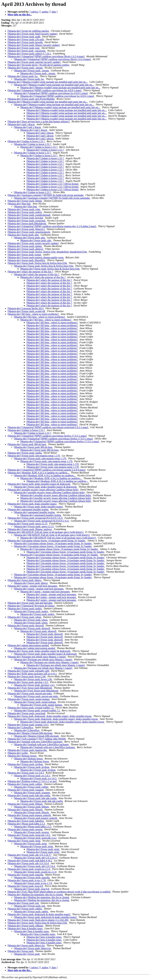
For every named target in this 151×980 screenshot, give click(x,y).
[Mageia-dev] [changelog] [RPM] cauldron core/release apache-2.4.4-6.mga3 (47, 470)
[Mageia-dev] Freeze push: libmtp (25, 201)
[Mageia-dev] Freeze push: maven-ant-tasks (30, 693)
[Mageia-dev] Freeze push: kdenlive (26, 821)
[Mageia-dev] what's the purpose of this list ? (31, 272)
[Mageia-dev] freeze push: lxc (23, 76)
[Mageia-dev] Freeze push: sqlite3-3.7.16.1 (30, 54)
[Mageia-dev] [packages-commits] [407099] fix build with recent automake (46, 195)
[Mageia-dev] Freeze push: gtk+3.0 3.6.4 (28, 863)
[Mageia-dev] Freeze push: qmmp (25, 246)
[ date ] (54, 12)
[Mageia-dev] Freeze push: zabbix (25, 909)
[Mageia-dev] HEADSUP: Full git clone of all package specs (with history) (46, 532)
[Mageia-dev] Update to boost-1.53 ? (26, 141)
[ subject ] (35, 12)
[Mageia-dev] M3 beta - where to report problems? (33, 314)
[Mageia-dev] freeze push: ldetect (25, 580)
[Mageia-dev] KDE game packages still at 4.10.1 (32, 674)
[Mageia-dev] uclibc (18, 753)
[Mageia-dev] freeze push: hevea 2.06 (27, 676)
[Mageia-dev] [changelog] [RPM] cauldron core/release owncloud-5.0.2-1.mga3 (48, 427)
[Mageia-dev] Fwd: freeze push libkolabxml (30, 688)
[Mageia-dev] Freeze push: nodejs (25, 212)
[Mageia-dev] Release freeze (22, 756)
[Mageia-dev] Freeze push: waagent (26, 790)
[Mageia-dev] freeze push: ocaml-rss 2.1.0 (29, 869)
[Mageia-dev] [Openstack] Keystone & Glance (31, 606)
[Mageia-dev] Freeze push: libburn (25, 804)
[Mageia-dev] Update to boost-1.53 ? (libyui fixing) (53, 184)
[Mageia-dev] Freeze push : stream (25, 68)
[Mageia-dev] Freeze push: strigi (24, 841)
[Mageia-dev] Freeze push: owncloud (27, 221)
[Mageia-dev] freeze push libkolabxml (27, 223)
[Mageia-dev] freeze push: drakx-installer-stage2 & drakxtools (39, 484)
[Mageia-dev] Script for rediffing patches (29, 31)
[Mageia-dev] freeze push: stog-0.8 (26, 886)
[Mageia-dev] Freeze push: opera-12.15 (28, 524)
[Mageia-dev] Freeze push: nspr (24, 48)
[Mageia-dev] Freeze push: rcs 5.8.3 (26, 773)
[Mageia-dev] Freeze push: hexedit (25, 42)
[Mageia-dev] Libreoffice (21, 727)
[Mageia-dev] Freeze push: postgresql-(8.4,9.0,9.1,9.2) (35, 518)
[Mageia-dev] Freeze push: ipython (26, 764)
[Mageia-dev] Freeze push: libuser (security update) (34, 45)
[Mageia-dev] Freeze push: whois (25, 617)
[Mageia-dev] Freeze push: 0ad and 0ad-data (30, 603)
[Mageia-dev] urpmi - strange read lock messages (33, 586)
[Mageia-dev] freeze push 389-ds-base (27, 444)
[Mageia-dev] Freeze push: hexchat (26, 218)
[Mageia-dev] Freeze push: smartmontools (29, 232)
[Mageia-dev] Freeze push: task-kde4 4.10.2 (30, 861)
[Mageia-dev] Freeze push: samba (25, 453)
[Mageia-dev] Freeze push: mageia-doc (28, 750)
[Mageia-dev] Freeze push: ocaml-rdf (27, 311)
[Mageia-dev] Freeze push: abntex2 (26, 249)
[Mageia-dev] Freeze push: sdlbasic (26, 926)
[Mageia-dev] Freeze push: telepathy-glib (29, 671)
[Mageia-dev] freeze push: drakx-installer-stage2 (32, 504)
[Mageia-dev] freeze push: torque (25, 255)
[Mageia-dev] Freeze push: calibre (25, 784)
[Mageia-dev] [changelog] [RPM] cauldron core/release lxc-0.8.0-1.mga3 (45, 90)
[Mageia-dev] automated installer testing (28, 509)
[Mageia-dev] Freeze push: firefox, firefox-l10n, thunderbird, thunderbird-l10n (47, 252)
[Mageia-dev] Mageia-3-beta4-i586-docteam (30, 733)
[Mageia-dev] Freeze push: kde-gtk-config (29, 795)
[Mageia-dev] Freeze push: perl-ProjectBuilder (31, 99)
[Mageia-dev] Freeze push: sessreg (25, 829)
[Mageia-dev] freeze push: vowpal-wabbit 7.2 (31, 708)
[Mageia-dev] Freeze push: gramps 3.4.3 (28, 725)
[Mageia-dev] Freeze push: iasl (23, 903)
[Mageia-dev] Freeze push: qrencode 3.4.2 (29, 835)
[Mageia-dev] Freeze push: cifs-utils (26, 39)
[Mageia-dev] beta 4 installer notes (25, 928)
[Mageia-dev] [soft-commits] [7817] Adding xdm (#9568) (37, 739)
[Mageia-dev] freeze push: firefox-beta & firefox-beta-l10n (38, 263)
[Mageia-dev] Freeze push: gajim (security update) (33, 243)
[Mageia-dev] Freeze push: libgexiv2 (26, 229)
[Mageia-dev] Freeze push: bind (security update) (33, 34)
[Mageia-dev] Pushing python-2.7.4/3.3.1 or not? (33, 781)
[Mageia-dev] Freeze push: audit (24, 37)
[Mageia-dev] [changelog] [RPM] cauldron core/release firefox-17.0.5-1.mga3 (47, 436)
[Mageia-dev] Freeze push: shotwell (26, 626)
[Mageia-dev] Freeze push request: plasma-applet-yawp (36, 257)
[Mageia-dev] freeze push (21, 951)
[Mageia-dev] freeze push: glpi (23, 235)
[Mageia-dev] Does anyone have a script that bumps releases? (39, 122)
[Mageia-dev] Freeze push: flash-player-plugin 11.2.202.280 (38, 920)
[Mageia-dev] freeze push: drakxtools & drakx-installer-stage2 (39, 914)
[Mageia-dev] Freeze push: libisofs (25, 810)
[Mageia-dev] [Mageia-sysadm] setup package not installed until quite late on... (48, 82)
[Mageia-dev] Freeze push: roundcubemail (29, 215)
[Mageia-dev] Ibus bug (19, 204)
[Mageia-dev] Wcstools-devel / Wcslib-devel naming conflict (39, 65)
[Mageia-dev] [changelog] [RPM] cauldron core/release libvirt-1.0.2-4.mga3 (46, 56)
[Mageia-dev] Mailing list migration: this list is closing (36, 895)
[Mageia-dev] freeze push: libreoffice (27, 260)
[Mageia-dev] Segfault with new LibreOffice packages (35, 742)
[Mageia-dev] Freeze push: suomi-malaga (29, 699)
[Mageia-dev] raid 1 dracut (21, 124)
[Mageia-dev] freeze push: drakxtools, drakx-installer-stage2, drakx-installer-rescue (50, 716)
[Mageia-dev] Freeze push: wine (24, 209)
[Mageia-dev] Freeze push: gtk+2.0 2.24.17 (30, 855)
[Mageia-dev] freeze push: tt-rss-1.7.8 (27, 880)
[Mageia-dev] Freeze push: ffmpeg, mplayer (30, 529)
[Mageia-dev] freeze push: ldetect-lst (26, 945)
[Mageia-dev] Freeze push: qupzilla (26, 875)
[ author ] (45, 12)
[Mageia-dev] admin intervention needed (28, 645)
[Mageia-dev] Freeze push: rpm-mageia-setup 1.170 (34, 456)
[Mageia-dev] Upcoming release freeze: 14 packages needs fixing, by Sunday (47, 541)
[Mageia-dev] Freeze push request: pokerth (29, 815)
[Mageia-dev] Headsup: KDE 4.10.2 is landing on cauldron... (39, 473)
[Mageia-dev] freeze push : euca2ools (27, 51)
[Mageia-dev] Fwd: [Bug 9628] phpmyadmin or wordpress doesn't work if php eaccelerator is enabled (59, 892)
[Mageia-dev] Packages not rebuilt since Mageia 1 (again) (37, 657)
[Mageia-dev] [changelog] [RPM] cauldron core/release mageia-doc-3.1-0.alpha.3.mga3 (52, 226)
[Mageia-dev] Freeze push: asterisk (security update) (34, 62)
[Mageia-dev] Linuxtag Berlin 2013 (26, 308)
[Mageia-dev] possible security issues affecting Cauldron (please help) (43, 490)
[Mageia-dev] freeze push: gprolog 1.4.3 (28, 682)
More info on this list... (20, 15)
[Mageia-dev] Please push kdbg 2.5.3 (27, 824)
